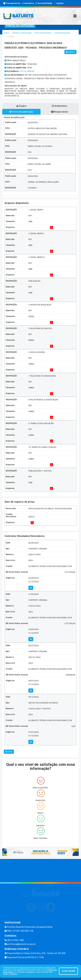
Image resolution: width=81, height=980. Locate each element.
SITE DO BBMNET (27, 71)
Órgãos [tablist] (21, 106)
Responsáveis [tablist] (60, 112)
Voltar (9, 752)
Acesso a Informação (22, 33)
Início (7, 33)
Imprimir (70, 52)
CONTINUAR (68, 971)
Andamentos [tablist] (60, 106)
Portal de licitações (43, 33)
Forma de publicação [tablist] (21, 112)
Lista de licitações (62, 33)
